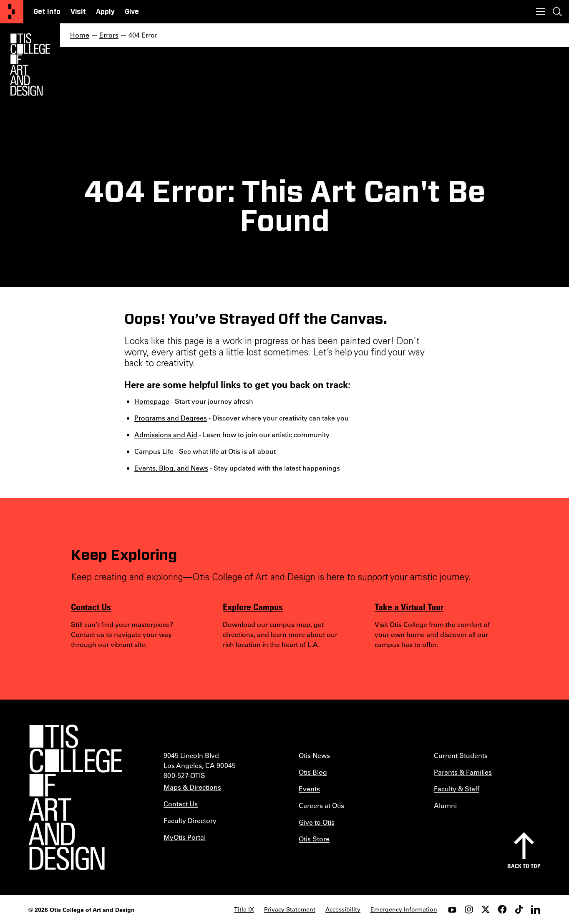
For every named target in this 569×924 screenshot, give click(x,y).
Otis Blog (313, 772)
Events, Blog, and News (171, 468)
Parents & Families (463, 772)
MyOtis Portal (185, 837)
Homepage (152, 401)
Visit (78, 12)
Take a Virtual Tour (409, 607)
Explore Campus (253, 607)
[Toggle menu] (541, 12)
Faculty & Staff (457, 789)
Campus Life (154, 451)
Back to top (524, 866)
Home (80, 35)
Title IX (244, 909)
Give (132, 12)
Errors (109, 35)
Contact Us (91, 607)
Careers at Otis (321, 805)
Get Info (47, 12)
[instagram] (469, 909)
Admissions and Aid (166, 434)
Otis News (314, 755)
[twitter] (486, 909)
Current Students (461, 755)
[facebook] (502, 909)
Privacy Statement (290, 909)
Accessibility (343, 909)
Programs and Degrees (171, 418)
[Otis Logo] (30, 65)
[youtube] (452, 909)
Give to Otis (317, 822)
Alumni (445, 805)
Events (309, 789)
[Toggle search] (557, 12)
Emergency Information (404, 909)
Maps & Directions (192, 787)
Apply (105, 12)
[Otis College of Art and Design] (12, 12)
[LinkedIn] (536, 909)
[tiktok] (519, 909)
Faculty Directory (190, 820)
